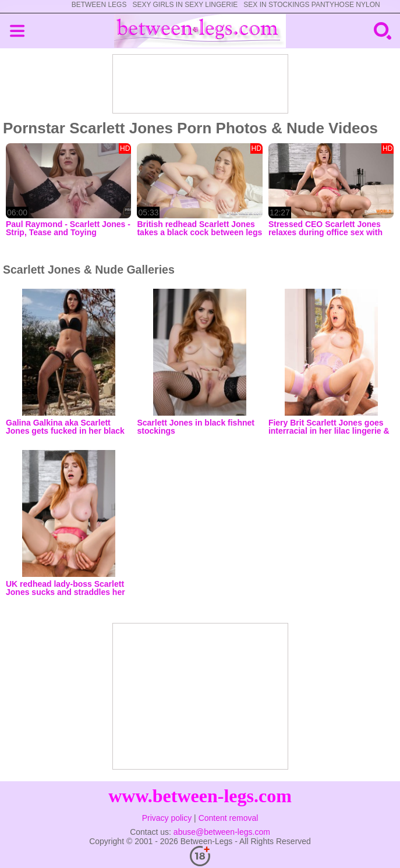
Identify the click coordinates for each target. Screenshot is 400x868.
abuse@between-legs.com (222, 832)
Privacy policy (167, 818)
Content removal (229, 818)
